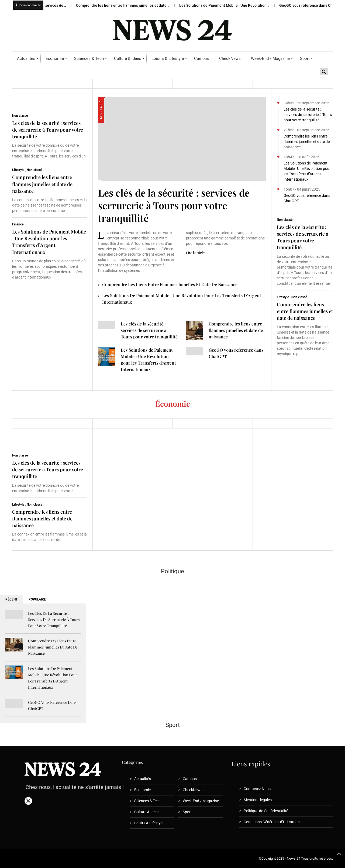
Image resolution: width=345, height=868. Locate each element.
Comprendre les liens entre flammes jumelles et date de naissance (42, 184)
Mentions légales (258, 800)
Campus (190, 779)
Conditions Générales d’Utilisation (272, 822)
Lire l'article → (198, 253)
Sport (187, 812)
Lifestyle (18, 170)
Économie (142, 790)
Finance (18, 224)
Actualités (143, 779)
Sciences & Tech (147, 801)
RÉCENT (11, 599)
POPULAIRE (37, 599)
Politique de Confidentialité (266, 811)
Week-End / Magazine (201, 801)
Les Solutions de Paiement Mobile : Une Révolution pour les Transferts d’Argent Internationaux (49, 242)
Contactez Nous (257, 789)
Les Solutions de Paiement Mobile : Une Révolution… (228, 5)
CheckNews (193, 790)
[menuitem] (26, 59)
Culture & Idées (147, 812)
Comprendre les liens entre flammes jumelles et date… (126, 5)
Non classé (20, 116)
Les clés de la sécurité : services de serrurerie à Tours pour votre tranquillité (48, 130)
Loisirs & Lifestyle (149, 823)
